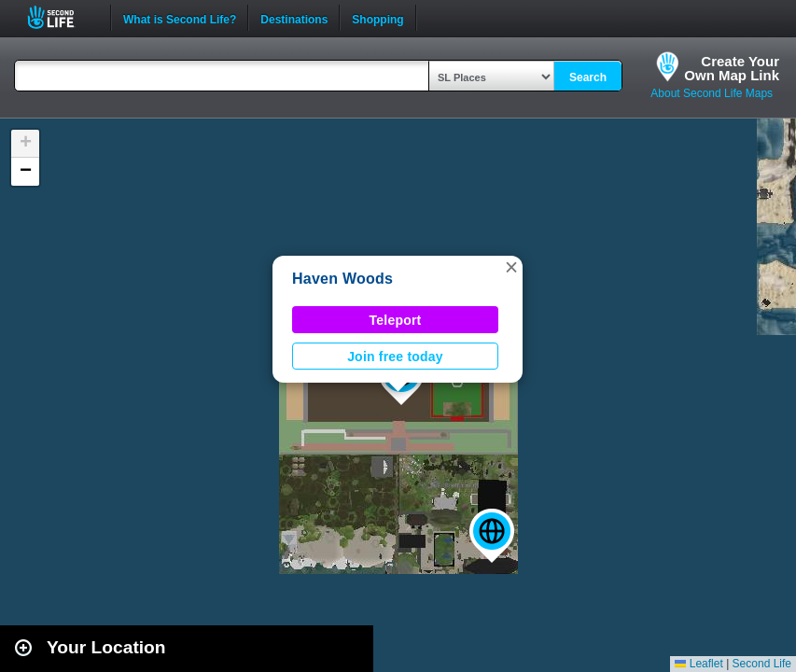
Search (588, 77)
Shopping (377, 18)
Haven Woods (342, 279)
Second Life (61, 17)
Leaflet (698, 664)
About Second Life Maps (712, 93)
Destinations (294, 18)
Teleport (396, 320)
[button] (492, 536)
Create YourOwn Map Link (732, 68)
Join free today (395, 357)
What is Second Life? (180, 18)
